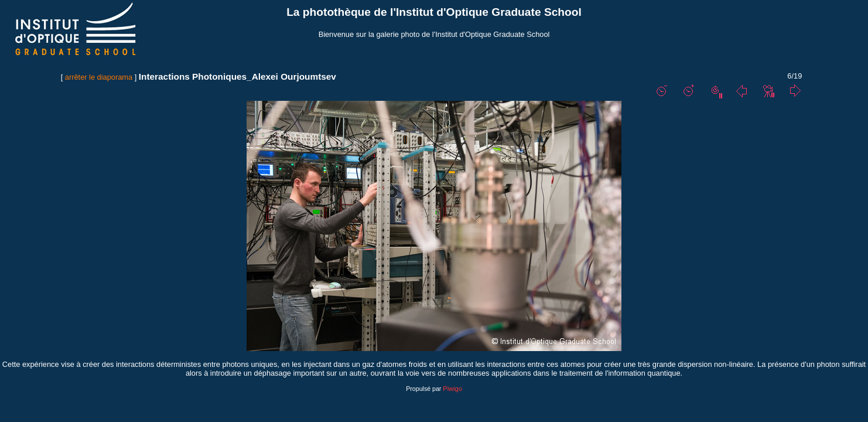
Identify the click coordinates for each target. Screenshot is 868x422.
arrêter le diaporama (99, 77)
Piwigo (452, 389)
